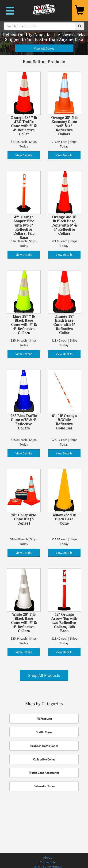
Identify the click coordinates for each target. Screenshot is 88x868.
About (48, 857)
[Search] (39, 26)
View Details (24, 155)
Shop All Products (44, 675)
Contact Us (48, 862)
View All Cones (44, 48)
